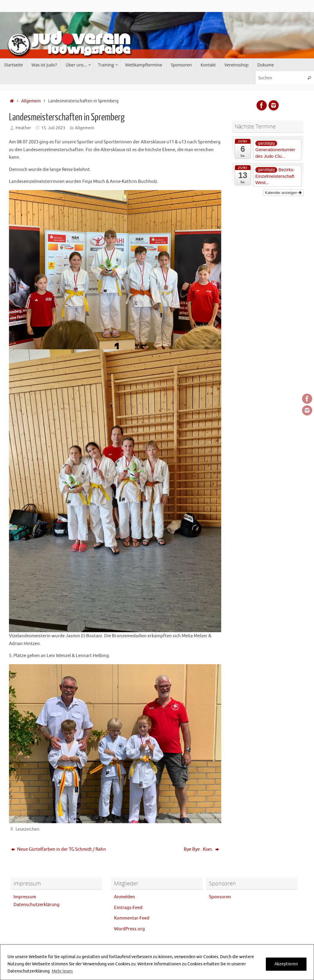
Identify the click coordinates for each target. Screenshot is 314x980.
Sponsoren (220, 897)
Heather (23, 128)
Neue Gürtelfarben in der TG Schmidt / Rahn (59, 849)
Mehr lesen (62, 971)
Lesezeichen (27, 829)
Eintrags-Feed (128, 908)
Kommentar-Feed (132, 918)
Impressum (25, 897)
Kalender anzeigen (283, 193)
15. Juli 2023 (53, 128)
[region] (157, 962)
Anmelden (125, 897)
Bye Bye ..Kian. (201, 849)
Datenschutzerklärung (37, 905)
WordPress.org (129, 929)
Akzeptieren (286, 964)
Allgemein (31, 101)
